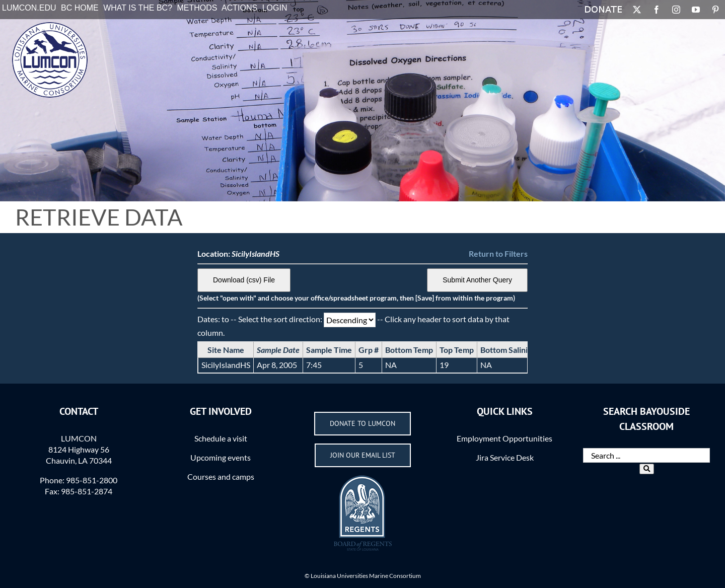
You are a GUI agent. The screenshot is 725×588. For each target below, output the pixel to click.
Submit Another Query (477, 280)
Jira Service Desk (505, 457)
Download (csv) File (244, 280)
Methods (197, 8)
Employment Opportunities (504, 438)
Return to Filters (498, 253)
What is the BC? (138, 8)
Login (275, 8)
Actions (239, 8)
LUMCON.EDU (29, 8)
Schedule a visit (221, 438)
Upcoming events (221, 457)
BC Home (80, 8)
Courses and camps (221, 476)
